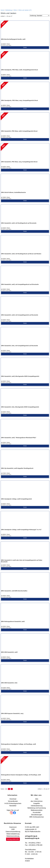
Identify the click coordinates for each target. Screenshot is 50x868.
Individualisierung (37, 806)
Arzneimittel (37, 812)
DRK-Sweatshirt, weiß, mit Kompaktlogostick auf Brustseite (20, 315)
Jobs (37, 799)
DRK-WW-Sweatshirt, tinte (9, 683)
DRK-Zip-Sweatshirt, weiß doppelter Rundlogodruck (17, 468)
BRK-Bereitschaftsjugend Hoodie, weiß (13, 39)
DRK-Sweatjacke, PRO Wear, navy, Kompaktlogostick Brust (19, 100)
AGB (13, 829)
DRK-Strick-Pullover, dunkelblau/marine (13, 192)
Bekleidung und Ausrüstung (37, 808)
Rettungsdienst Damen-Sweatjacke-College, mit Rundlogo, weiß (21, 775)
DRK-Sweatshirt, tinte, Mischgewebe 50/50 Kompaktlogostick (20, 407)
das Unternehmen (37, 801)
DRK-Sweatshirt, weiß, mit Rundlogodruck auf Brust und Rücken (21, 254)
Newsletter (13, 806)
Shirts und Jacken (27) (25, 10)
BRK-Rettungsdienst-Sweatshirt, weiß (13, 621)
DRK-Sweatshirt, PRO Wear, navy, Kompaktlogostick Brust (19, 162)
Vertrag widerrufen (13, 839)
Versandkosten (13, 801)
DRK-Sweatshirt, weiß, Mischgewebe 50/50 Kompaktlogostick (20, 376)
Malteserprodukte (37, 810)
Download (13, 799)
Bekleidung (9, 10)
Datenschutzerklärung (13, 832)
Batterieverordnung (13, 836)
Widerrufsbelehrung (13, 834)
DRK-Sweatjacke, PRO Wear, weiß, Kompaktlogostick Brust (19, 70)
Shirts (15, 10)
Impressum (13, 827)
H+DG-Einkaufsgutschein (13, 803)
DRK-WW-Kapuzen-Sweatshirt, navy (12, 713)
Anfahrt (27, 861)
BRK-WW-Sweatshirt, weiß (9, 652)
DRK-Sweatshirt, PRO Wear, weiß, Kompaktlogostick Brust (19, 131)
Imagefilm (37, 803)
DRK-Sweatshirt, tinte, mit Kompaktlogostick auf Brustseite (19, 346)
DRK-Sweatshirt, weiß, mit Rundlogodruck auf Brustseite (19, 223)
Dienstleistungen (37, 815)
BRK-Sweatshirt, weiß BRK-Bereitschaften (14, 591)
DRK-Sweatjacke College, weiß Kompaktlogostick (16, 499)
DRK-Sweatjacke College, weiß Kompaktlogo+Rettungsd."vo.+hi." (21, 530)
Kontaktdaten (29, 859)
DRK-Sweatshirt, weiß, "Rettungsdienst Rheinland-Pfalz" (19, 438)
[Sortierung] (39, 16)
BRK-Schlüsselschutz (37, 817)
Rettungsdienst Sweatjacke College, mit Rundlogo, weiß (19, 744)
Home (2, 10)
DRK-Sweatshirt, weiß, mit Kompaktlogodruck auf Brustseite (20, 284)
